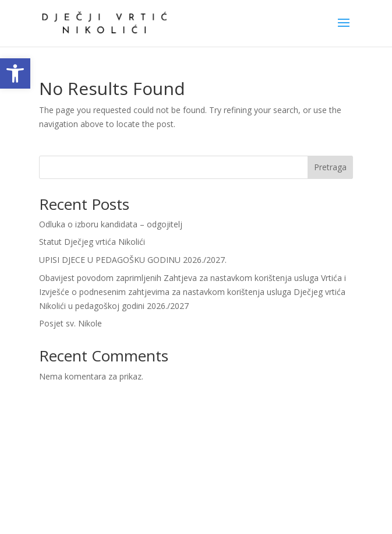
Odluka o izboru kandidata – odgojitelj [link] (111, 224)
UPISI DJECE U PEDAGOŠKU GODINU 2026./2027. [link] (133, 260)
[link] (15, 73)
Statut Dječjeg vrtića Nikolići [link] (92, 242)
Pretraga (330, 167)
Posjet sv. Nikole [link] (70, 323)
